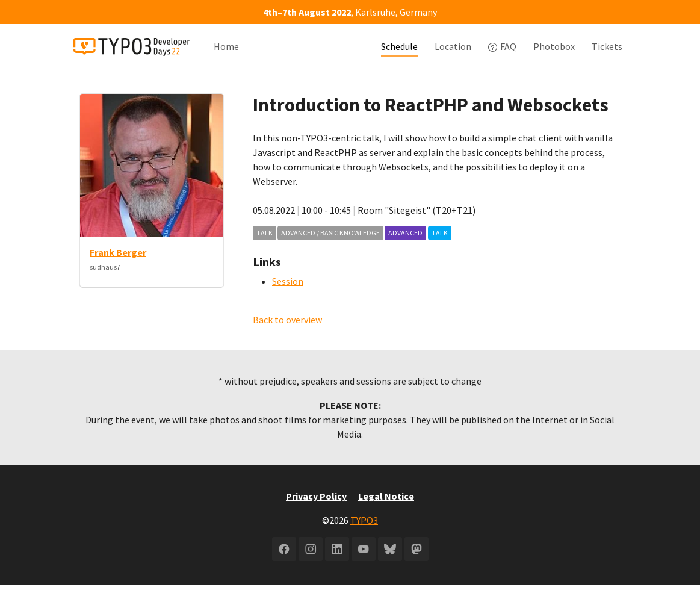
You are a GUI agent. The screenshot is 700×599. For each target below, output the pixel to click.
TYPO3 (364, 535)
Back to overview (287, 334)
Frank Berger (118, 267)
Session (288, 296)
